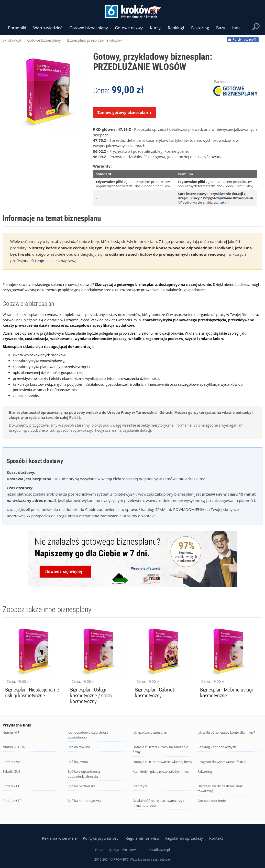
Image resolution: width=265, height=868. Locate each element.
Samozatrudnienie (212, 801)
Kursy (155, 28)
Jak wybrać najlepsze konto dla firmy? (226, 732)
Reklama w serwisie (59, 838)
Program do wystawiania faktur (222, 762)
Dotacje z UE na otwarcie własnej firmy (162, 762)
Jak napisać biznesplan (150, 732)
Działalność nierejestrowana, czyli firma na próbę (158, 803)
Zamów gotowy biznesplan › (124, 112)
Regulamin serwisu (142, 838)
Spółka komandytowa (84, 801)
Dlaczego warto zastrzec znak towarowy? (220, 788)
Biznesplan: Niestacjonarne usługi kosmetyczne (32, 693)
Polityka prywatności (101, 838)
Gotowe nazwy (129, 28)
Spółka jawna (78, 762)
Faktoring (205, 771)
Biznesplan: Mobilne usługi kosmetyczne (226, 693)
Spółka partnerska (82, 786)
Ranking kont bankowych (217, 747)
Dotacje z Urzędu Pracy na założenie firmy (160, 749)
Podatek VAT (12, 762)
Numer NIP (11, 732)
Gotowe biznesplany (89, 28)
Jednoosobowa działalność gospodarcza (88, 735)
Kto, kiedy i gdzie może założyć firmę (161, 771)
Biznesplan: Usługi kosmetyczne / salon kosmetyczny (91, 696)
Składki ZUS (12, 771)
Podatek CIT (12, 801)
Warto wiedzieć (48, 28)
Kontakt (216, 838)
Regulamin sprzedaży (184, 838)
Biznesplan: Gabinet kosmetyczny (154, 693)
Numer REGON (14, 747)
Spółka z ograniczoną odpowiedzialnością (84, 774)
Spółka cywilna (79, 747)
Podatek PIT (12, 786)
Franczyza (140, 786)
